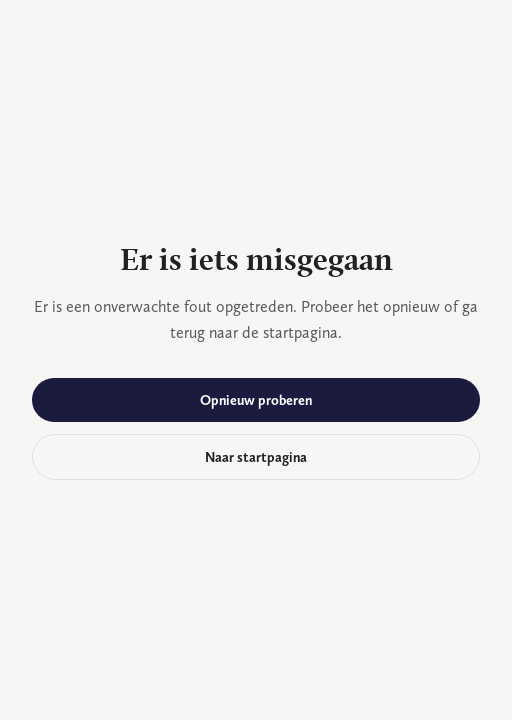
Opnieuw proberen (256, 400)
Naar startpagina (256, 457)
